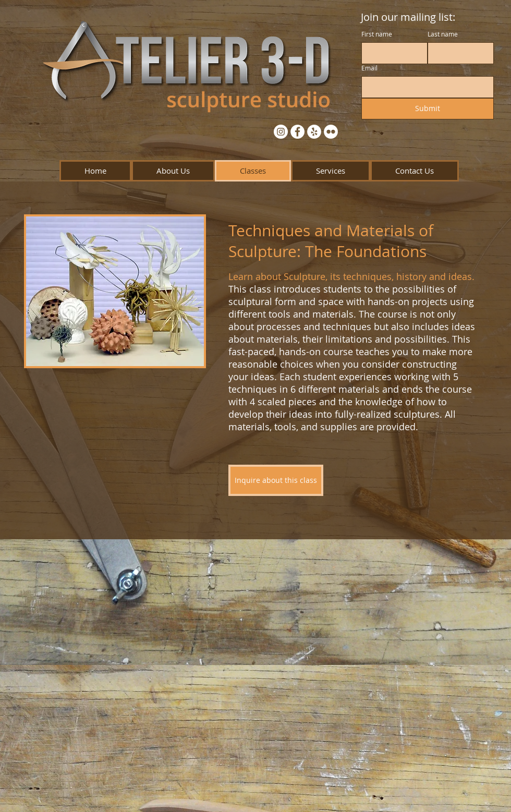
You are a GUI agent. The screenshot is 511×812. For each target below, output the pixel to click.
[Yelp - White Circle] (314, 132)
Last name (443, 34)
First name (377, 34)
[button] (173, 171)
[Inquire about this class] (276, 480)
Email (369, 68)
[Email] (424, 87)
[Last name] (458, 53)
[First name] (391, 53)
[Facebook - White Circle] (297, 132)
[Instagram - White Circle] (281, 132)
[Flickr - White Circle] (331, 132)
